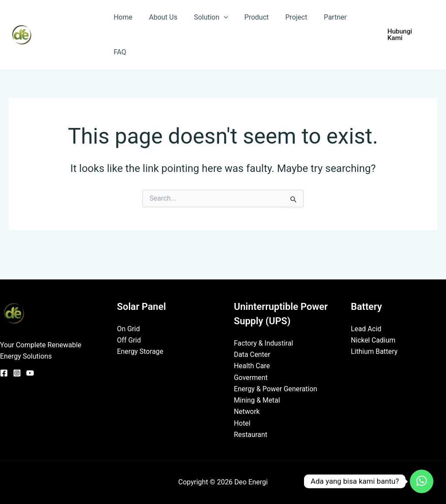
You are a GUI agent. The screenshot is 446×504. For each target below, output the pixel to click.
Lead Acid (367, 328)
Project (284, 17)
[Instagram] (17, 372)
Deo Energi (69, 34)
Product (247, 17)
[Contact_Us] (422, 481)
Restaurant (251, 435)
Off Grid (129, 340)
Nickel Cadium (373, 340)
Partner (321, 17)
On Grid (129, 328)
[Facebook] (4, 372)
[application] (217, 17)
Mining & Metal (257, 400)
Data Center (252, 354)
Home (122, 17)
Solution (204, 17)
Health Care (252, 365)
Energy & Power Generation (276, 388)
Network (247, 412)
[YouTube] (30, 372)
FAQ (119, 52)
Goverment (251, 377)
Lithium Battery (375, 351)
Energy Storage (140, 351)
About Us (159, 17)
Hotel (242, 423)
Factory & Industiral (264, 342)
